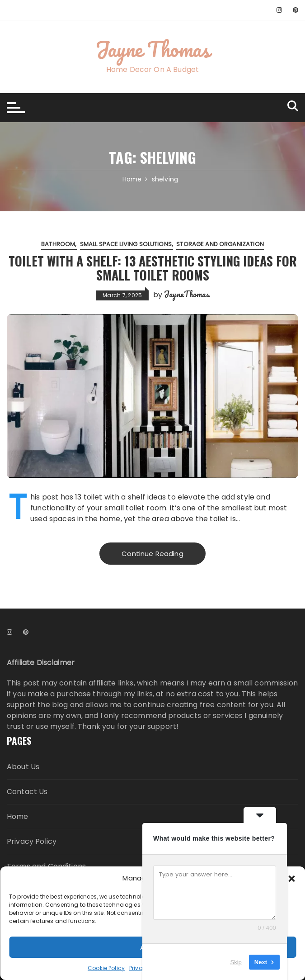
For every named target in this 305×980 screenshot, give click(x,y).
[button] (291, 878)
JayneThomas (187, 294)
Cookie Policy (106, 968)
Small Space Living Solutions (126, 244)
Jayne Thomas (152, 49)
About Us (23, 767)
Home (18, 816)
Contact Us (27, 792)
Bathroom (58, 244)
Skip (236, 962)
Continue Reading (152, 554)
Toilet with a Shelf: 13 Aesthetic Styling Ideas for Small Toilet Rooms (152, 267)
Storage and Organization (220, 244)
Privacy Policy (32, 841)
